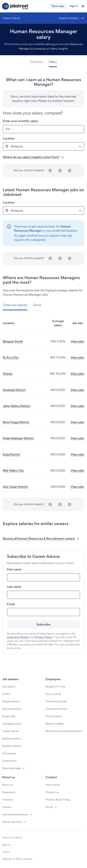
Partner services (12, 822)
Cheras (8, 374)
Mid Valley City (13, 470)
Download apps (11, 768)
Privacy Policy (43, 637)
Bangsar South (13, 341)
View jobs (77, 341)
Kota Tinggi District (16, 422)
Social (49, 807)
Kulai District (12, 454)
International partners (15, 814)
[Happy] (70, 171)
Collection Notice (18, 637)
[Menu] (72, 18)
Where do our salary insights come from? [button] (33, 157)
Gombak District (14, 390)
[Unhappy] (50, 171)
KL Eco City (11, 357)
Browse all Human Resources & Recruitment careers (41, 538)
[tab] (38, 62)
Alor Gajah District (16, 487)
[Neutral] (60, 171)
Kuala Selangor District (18, 438)
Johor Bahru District (17, 406)
